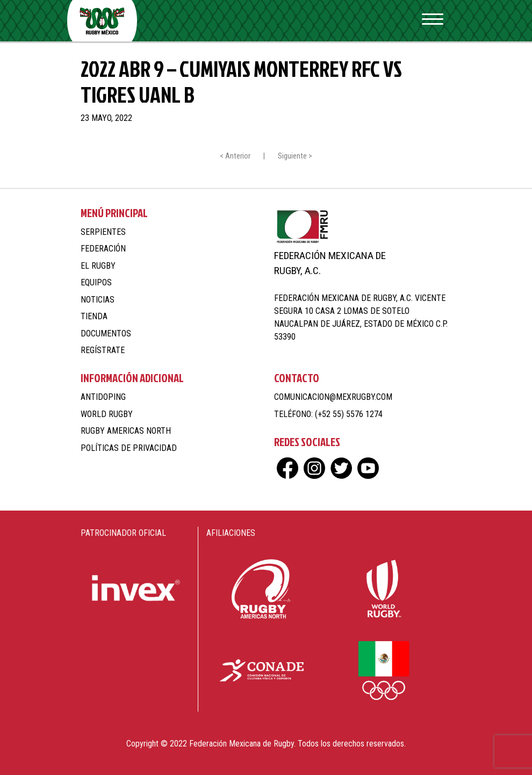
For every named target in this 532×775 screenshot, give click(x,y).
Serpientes (103, 232)
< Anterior (235, 156)
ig (314, 468)
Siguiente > (295, 156)
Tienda (94, 316)
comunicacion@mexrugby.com (333, 397)
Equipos (96, 282)
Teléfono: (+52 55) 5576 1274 (328, 414)
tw (341, 468)
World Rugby (107, 414)
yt (368, 468)
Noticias (98, 300)
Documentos (106, 333)
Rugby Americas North (126, 431)
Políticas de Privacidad (129, 448)
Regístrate (103, 350)
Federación (103, 249)
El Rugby (98, 266)
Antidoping (103, 397)
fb (287, 468)
